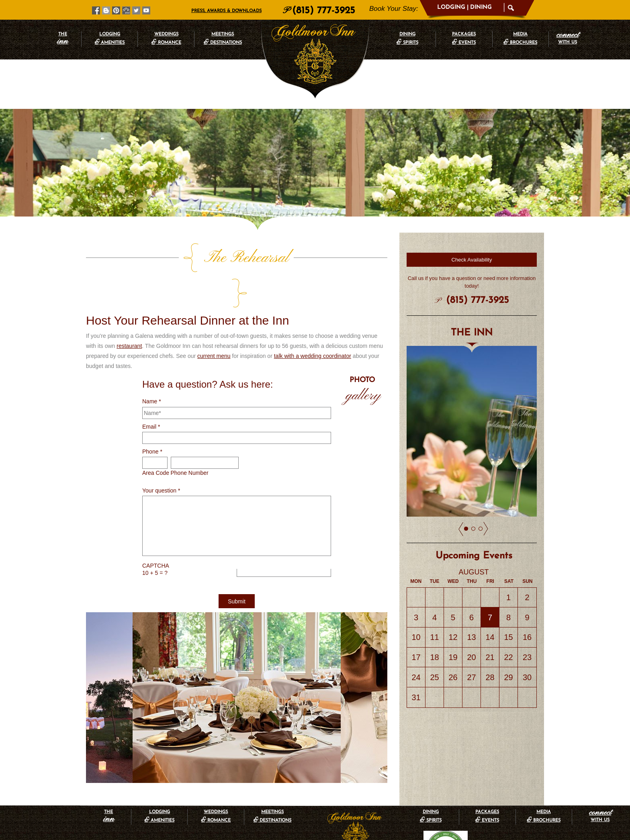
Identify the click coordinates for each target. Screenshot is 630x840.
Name (152, 366)
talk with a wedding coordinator (313, 321)
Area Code (156, 437)
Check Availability (472, 260)
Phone (152, 416)
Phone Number (190, 437)
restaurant (129, 311)
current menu (214, 321)
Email (151, 391)
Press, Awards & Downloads (226, 11)
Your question (161, 455)
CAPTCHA (156, 530)
